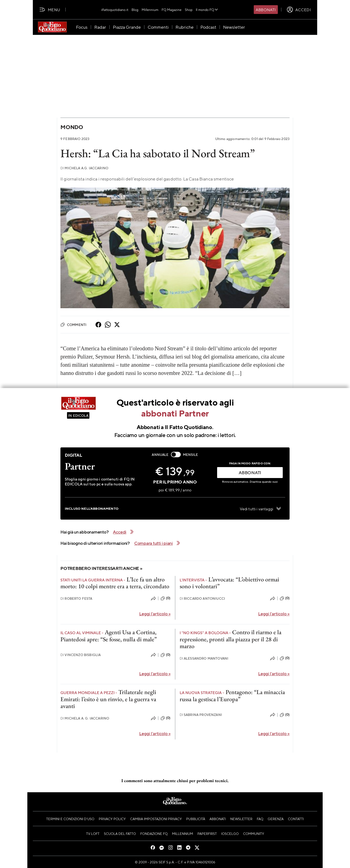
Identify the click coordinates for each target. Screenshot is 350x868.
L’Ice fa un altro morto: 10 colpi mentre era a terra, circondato (115, 583)
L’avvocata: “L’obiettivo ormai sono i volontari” (229, 583)
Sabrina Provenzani (201, 715)
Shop (189, 10)
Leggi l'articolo (155, 614)
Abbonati (266, 10)
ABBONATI (250, 472)
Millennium (150, 10)
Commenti (73, 325)
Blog (135, 10)
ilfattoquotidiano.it (115, 10)
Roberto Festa (76, 598)
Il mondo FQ (207, 10)
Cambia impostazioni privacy (156, 819)
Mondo (72, 127)
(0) (165, 598)
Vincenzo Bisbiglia (81, 655)
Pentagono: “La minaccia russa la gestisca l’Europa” (232, 695)
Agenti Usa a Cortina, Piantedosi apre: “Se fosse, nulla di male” (109, 636)
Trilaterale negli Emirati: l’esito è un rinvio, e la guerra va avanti (108, 699)
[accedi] (299, 10)
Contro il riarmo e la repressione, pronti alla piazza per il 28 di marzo (231, 639)
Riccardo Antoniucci (202, 598)
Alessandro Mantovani (204, 658)
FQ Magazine (172, 10)
